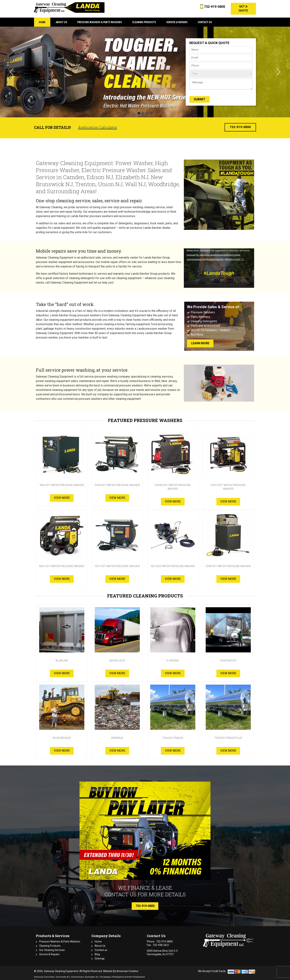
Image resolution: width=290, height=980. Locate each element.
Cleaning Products (50, 943)
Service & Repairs (49, 951)
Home (98, 938)
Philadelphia (118, 974)
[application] (219, 265)
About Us (100, 943)
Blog (97, 951)
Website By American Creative (121, 968)
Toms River (49, 974)
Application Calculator (98, 124)
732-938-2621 (161, 942)
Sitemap (100, 955)
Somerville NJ (63, 974)
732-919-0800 (213, 7)
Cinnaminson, (78, 974)
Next (279, 69)
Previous (11, 69)
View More (62, 495)
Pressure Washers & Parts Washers (60, 938)
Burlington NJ (92, 974)
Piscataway (105, 974)
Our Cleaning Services (52, 947)
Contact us (101, 947)
